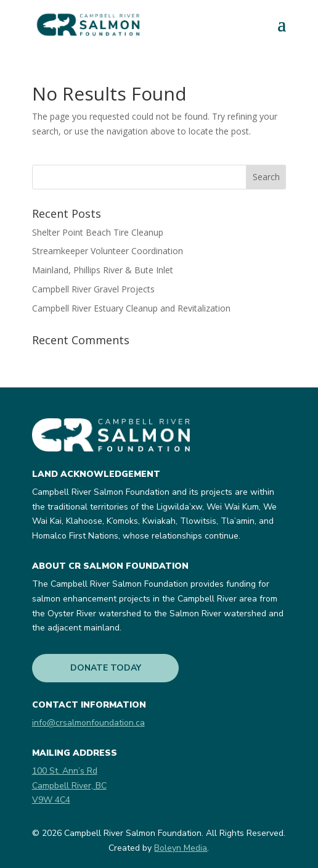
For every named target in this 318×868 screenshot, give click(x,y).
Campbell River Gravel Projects (93, 289)
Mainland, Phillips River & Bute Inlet (103, 270)
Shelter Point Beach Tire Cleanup (98, 232)
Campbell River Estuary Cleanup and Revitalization (131, 308)
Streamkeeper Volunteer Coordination (108, 251)
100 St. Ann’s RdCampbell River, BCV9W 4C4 (69, 786)
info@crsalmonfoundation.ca (88, 723)
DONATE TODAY (106, 668)
